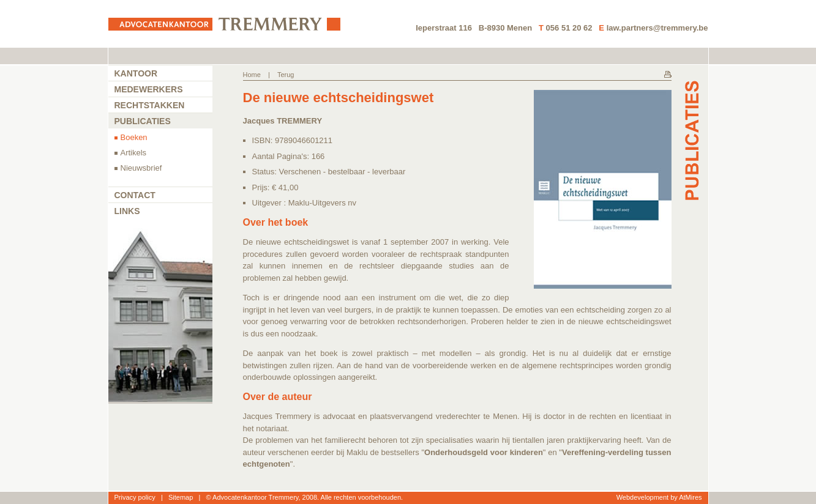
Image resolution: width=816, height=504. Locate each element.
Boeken (134, 137)
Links (127, 211)
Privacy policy (135, 497)
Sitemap (181, 497)
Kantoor (136, 73)
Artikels (134, 153)
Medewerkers (149, 89)
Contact (135, 195)
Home (252, 75)
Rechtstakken (150, 105)
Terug (286, 75)
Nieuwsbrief (141, 168)
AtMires (690, 497)
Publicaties (143, 121)
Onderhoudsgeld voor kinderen (484, 452)
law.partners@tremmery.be (657, 28)
